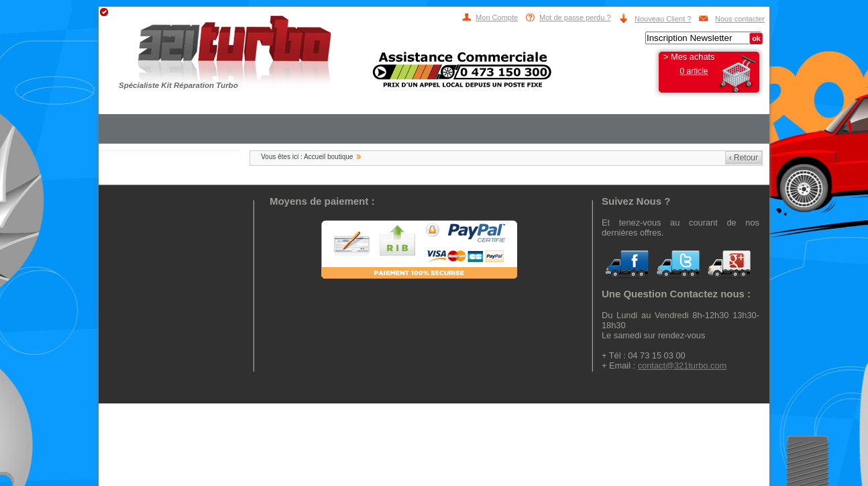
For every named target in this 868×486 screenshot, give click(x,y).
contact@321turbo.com (683, 366)
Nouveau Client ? (663, 19)
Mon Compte (497, 17)
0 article (694, 71)
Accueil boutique (328, 157)
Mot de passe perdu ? (575, 17)
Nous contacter (740, 19)
